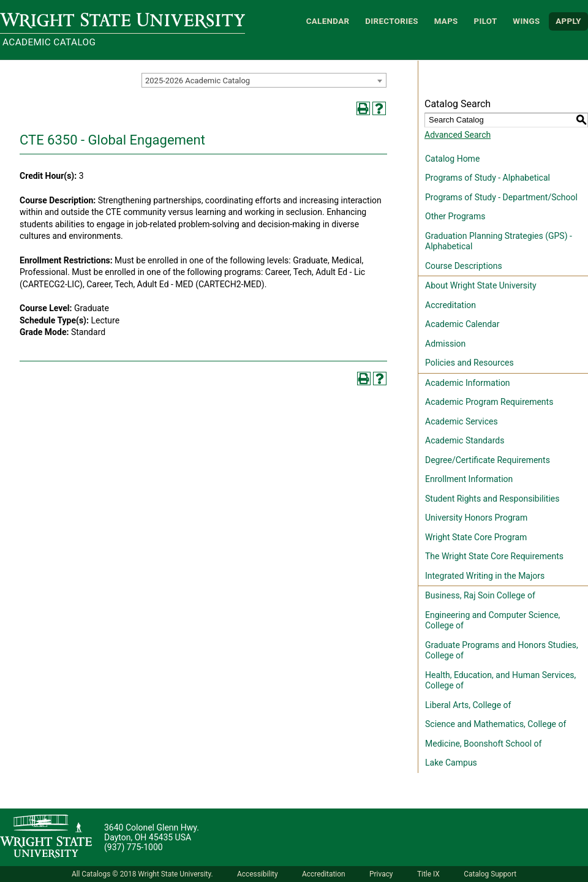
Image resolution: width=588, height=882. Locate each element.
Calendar (328, 21)
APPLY (568, 21)
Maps (446, 21)
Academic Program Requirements (489, 402)
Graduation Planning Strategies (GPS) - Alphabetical (499, 241)
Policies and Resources (469, 363)
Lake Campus (451, 763)
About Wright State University (481, 285)
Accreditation (450, 305)
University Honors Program (476, 518)
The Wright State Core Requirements (494, 556)
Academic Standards (465, 440)
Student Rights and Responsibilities (492, 499)
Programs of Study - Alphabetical (488, 178)
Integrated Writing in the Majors (485, 576)
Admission (445, 344)
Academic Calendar (462, 324)
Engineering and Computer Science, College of (492, 620)
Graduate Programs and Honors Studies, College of (502, 650)
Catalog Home (452, 159)
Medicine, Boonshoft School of (483, 744)
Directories (392, 21)
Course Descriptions (464, 266)
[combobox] (264, 80)
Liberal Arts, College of (468, 705)
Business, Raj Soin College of (480, 595)
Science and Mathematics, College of (496, 724)
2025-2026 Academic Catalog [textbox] (198, 81)
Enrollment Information (469, 479)
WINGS (526, 21)
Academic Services (462, 421)
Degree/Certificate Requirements (488, 460)
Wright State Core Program (476, 537)
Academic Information (468, 383)
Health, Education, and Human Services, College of (500, 680)
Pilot (485, 21)
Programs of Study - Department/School (501, 197)
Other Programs (455, 216)
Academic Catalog (49, 42)
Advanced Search (458, 135)
